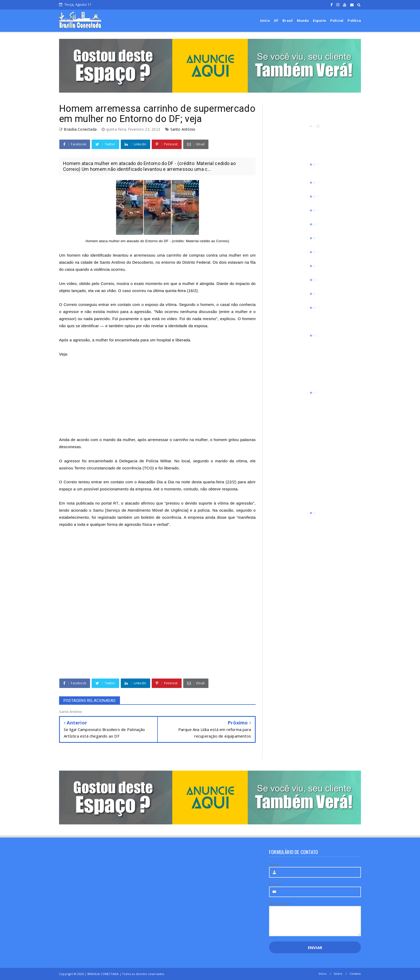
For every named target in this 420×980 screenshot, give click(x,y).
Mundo (303, 21)
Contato (355, 974)
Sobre (338, 974)
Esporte (319, 21)
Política (354, 21)
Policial (337, 21)
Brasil (288, 21)
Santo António (183, 129)
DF (276, 21)
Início (265, 21)
